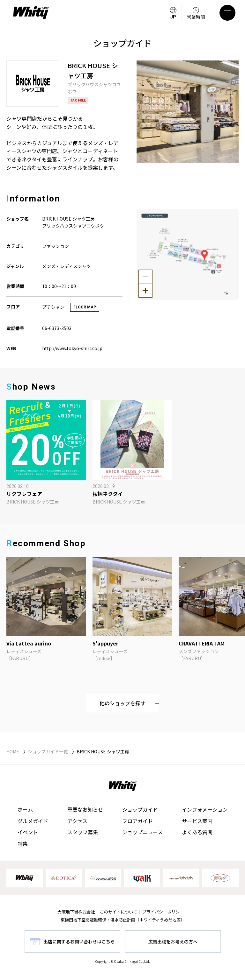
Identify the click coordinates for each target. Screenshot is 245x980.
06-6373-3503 (57, 328)
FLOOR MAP (85, 307)
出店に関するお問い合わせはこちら (79, 941)
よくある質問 (197, 832)
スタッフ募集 (83, 832)
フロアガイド (137, 821)
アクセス (77, 821)
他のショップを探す (122, 703)
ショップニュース (142, 832)
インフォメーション (205, 809)
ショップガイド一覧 (48, 751)
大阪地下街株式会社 (76, 912)
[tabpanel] (188, 112)
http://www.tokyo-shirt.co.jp (72, 348)
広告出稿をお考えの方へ (173, 941)
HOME (13, 751)
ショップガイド (140, 809)
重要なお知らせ (85, 809)
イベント (28, 832)
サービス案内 (197, 821)
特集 (23, 843)
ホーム (25, 809)
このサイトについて (119, 912)
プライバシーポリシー (163, 912)
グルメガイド (33, 821)
